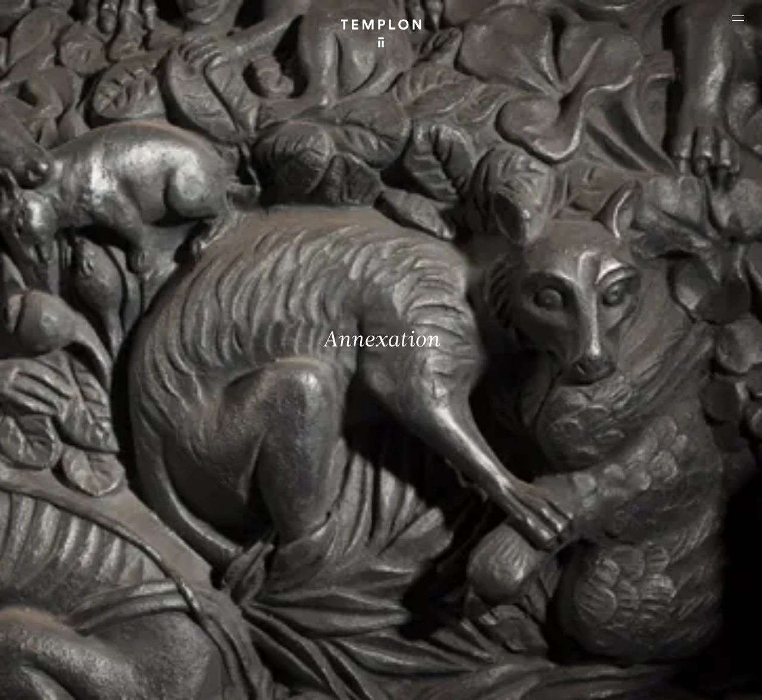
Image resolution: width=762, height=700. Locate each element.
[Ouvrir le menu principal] (738, 18)
